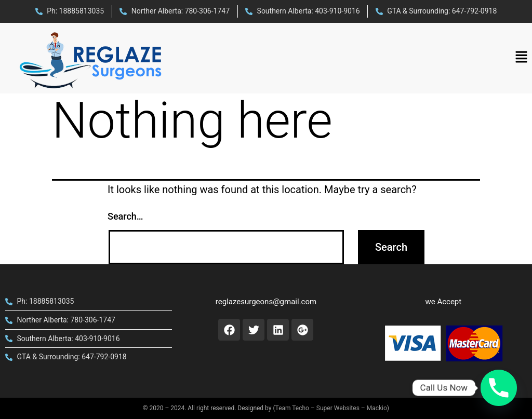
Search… (125, 216)
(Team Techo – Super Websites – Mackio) (331, 408)
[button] (522, 58)
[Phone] (499, 388)
